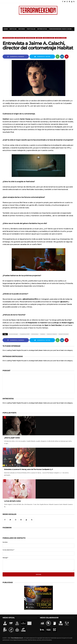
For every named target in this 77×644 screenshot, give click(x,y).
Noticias (13, 29)
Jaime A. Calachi (48, 38)
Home (6, 29)
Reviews (22, 29)
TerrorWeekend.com (17, 638)
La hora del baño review (12, 501)
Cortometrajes (8, 38)
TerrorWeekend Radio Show (60, 29)
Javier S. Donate (61, 38)
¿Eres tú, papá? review (12, 438)
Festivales (31, 29)
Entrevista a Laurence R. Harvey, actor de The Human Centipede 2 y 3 (28, 469)
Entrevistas (42, 29)
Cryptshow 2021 (20, 38)
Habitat (39, 38)
